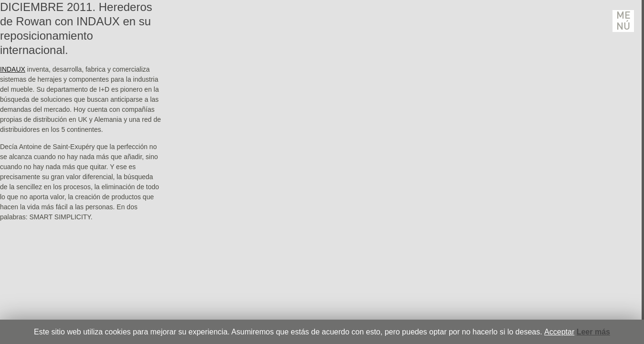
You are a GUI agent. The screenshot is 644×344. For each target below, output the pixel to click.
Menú (623, 21)
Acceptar (559, 332)
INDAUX (13, 69)
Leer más (593, 332)
